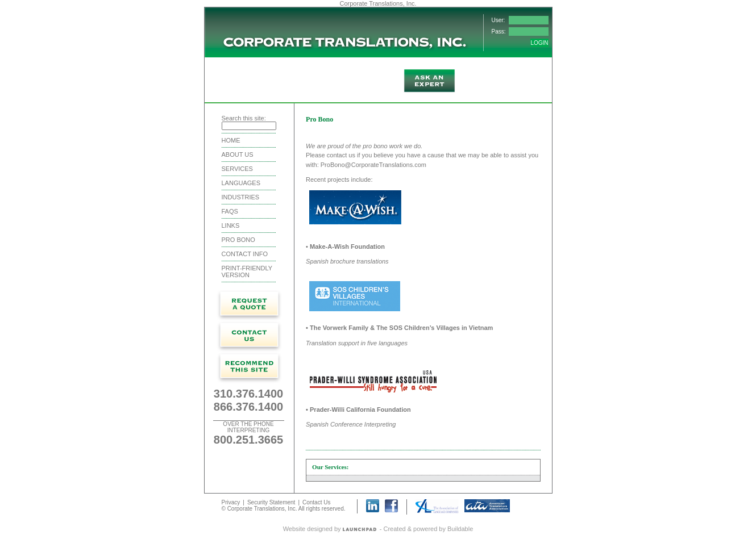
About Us (238, 154)
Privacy (231, 502)
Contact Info (245, 254)
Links (231, 225)
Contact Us (316, 502)
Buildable (460, 529)
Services (237, 169)
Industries (241, 197)
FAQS (230, 211)
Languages (241, 183)
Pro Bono (238, 240)
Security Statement (271, 502)
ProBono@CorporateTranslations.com (373, 165)
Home (231, 140)
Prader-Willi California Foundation (360, 410)
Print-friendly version (247, 271)
